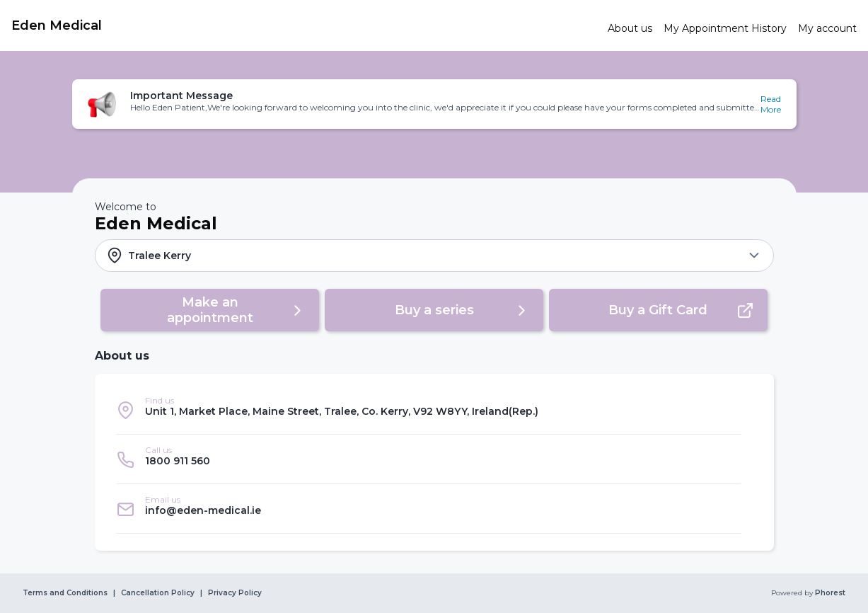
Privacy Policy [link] (235, 593)
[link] (304, 25)
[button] (434, 104)
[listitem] (429, 410)
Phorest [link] (829, 593)
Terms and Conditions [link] (65, 593)
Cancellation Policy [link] (158, 593)
